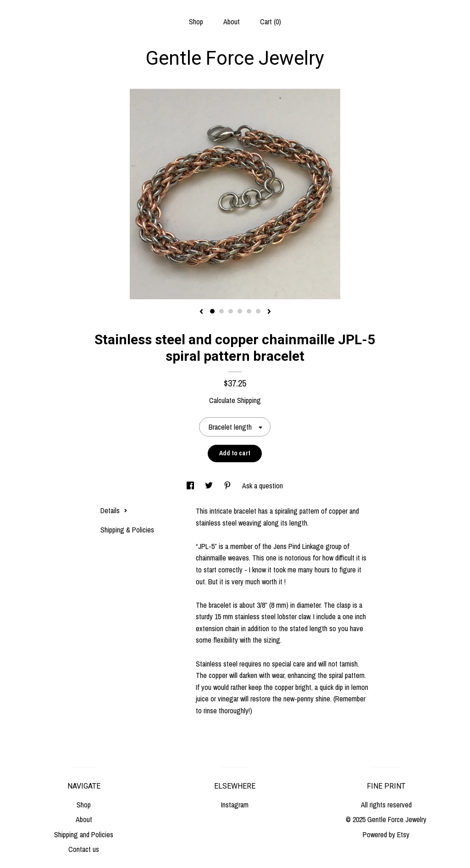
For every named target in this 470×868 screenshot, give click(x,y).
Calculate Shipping (235, 400)
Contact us (84, 849)
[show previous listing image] (201, 312)
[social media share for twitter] (210, 486)
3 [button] (231, 311)
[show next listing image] (269, 312)
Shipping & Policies (127, 530)
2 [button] (221, 311)
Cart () (271, 22)
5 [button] (249, 311)
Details (114, 510)
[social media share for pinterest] (228, 486)
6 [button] (258, 311)
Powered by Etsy (386, 834)
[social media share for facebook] (191, 486)
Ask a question (263, 486)
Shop (196, 22)
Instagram (235, 805)
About (232, 22)
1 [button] (212, 311)
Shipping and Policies (84, 834)
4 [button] (240, 311)
